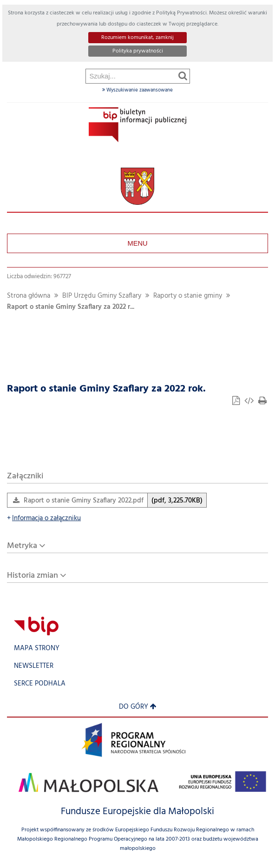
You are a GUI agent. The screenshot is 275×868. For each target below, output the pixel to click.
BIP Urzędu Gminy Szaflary (102, 296)
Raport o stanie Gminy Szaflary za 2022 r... (71, 307)
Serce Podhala (40, 684)
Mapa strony (37, 649)
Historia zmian (33, 576)
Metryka (22, 546)
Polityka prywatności (138, 51)
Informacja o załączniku (44, 519)
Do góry (138, 707)
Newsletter (34, 666)
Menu (137, 243)
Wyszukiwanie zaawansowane (137, 90)
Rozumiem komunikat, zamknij (137, 38)
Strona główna (29, 296)
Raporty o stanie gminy (188, 296)
